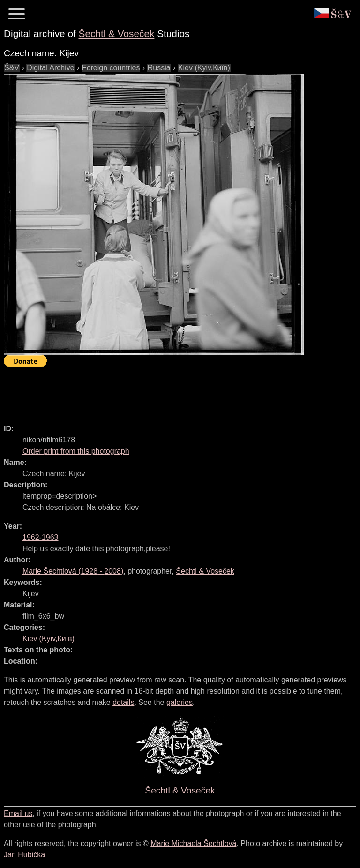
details (123, 702)
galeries (180, 702)
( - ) (73, 571)
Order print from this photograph (76, 451)
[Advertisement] (174, 391)
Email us (18, 813)
